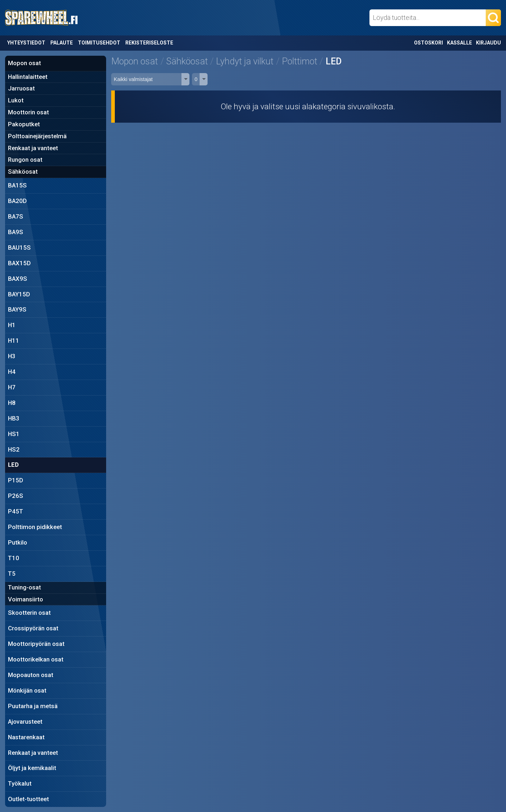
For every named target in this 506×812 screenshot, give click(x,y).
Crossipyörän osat (33, 628)
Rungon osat (25, 160)
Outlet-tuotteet (28, 799)
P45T (16, 511)
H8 (12, 403)
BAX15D (19, 263)
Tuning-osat (24, 587)
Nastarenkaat (26, 737)
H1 (12, 325)
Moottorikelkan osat (36, 659)
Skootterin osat (29, 613)
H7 (12, 387)
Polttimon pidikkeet (35, 527)
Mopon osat (24, 63)
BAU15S (19, 248)
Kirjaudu (488, 43)
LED (13, 465)
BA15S (17, 185)
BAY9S (17, 309)
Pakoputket (24, 124)
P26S (16, 496)
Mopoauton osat (31, 675)
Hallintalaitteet (28, 77)
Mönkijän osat (27, 690)
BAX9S (18, 279)
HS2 (14, 449)
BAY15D (19, 294)
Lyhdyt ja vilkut (245, 61)
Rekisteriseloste (149, 43)
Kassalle (459, 43)
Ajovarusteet (25, 722)
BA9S (16, 232)
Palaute (62, 43)
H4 (12, 372)
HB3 (14, 418)
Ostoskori (428, 43)
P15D (16, 480)
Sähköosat (23, 172)
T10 (14, 558)
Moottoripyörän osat (36, 644)
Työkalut (20, 783)
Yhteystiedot (26, 43)
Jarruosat (21, 88)
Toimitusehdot (99, 43)
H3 (12, 356)
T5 (12, 574)
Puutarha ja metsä (33, 706)
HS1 (14, 434)
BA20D (17, 201)
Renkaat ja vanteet (33, 148)
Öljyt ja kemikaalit (32, 768)
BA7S (16, 216)
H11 (14, 341)
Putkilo (18, 542)
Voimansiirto (26, 599)
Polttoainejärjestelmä (37, 136)
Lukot (16, 100)
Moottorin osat (28, 112)
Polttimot (300, 61)
